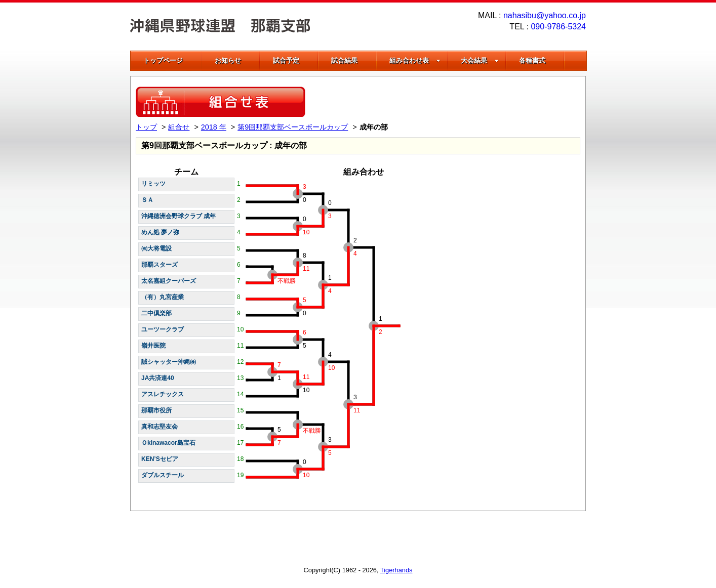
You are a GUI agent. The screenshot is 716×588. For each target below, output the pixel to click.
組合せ (179, 127)
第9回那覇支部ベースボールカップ (293, 127)
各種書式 (532, 60)
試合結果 (344, 60)
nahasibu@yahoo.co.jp (545, 15)
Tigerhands (396, 570)
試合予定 (286, 60)
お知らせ (228, 60)
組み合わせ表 (415, 60)
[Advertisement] (462, 102)
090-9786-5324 (558, 27)
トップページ (163, 60)
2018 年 (214, 127)
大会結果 (480, 60)
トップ (146, 127)
